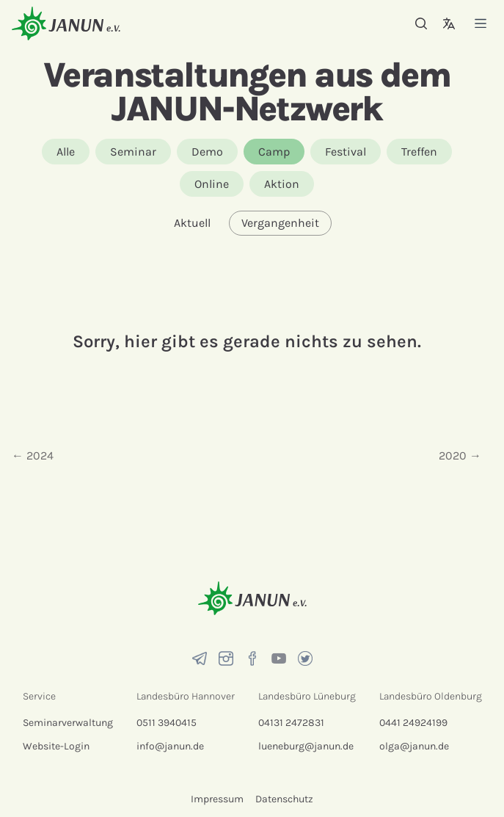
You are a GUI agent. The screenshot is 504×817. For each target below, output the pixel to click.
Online (212, 184)
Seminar (133, 152)
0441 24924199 (413, 723)
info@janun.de (170, 746)
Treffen (419, 152)
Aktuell (192, 223)
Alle (66, 152)
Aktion (282, 184)
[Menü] (481, 23)
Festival (346, 152)
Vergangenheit (280, 223)
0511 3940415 (167, 723)
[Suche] (421, 23)
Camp (274, 152)
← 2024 (33, 455)
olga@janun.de (414, 746)
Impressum (217, 799)
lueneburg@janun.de (306, 746)
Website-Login (56, 746)
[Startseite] (66, 23)
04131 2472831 (291, 723)
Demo (207, 152)
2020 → (460, 455)
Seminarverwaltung (68, 723)
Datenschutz (284, 799)
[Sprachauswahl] (449, 23)
